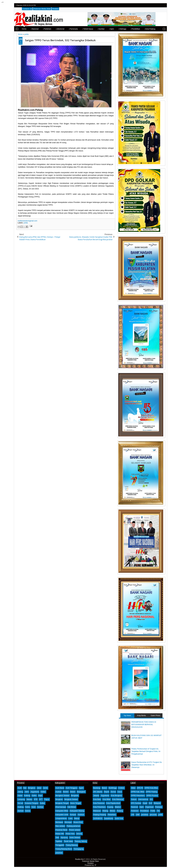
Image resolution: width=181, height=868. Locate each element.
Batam (73, 792)
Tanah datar (68, 841)
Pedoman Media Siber (42, 9)
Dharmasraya (61, 807)
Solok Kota (119, 818)
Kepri (40, 796)
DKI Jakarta (98, 792)
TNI (158, 811)
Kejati (145, 803)
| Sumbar (92, 29)
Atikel (133, 788)
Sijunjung (64, 838)
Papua (47, 799)
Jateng (20, 792)
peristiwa (145, 815)
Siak (57, 838)
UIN (133, 815)
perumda (153, 815)
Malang (105, 811)
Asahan (58, 792)
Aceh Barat (60, 788)
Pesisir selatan (75, 830)
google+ (160, 5)
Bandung (97, 788)
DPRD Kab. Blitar (138, 792)
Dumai (113, 792)
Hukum (134, 799)
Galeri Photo (155, 716)
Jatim (27, 792)
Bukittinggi (113, 788)
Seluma (79, 834)
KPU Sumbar (136, 803)
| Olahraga (113, 29)
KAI (151, 799)
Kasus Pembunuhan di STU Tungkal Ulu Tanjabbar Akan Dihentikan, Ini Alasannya (147, 765)
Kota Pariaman (99, 803)
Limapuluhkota (61, 818)
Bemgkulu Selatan (62, 796)
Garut (120, 792)
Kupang (110, 807)
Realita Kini (79, 859)
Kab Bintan (72, 807)
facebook (156, 5)
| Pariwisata (64, 29)
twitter (152, 5)
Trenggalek (60, 845)
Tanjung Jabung (81, 841)
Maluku (29, 799)
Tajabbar (59, 841)
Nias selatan (60, 826)
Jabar (39, 788)
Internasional (143, 799)
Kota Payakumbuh (113, 803)
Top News (127, 716)
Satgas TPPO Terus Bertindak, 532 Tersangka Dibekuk (60, 40)
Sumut (28, 811)
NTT (41, 799)
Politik (153, 811)
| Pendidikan (126, 29)
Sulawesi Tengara (31, 803)
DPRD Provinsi (152, 796)
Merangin (68, 822)
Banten (66, 792)
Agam (81, 788)
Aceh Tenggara (71, 788)
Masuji (77, 818)
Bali (25, 788)
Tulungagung (79, 849)
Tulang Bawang (72, 845)
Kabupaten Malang (77, 811)
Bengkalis (75, 796)
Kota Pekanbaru (99, 807)
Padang (120, 811)
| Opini (103, 29)
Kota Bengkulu (116, 796)
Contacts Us (27, 9)
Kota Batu (97, 799)
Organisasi (149, 807)
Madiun (118, 807)
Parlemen (135, 811)
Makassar (97, 811)
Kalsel (20, 796)
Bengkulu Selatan (71, 799)
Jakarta (96, 796)
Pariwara (159, 807)
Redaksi (55, 9)
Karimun (81, 815)
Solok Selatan (75, 838)
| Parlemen (38, 29)
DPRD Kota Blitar (151, 788)
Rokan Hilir (60, 834)
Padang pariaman (73, 826)
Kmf (150, 803)
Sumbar (40, 807)
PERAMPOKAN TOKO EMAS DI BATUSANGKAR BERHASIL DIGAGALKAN (144, 725)
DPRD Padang (152, 792)
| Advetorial (51, 29)
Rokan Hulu (70, 834)
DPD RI (140, 788)
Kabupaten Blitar (62, 811)
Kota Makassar (118, 799)
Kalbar (43, 792)
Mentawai (59, 822)
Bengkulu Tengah (62, 803)
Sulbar (42, 803)
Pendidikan (144, 811)
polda (26, 223)
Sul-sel (20, 803)
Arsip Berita (141, 716)
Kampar (73, 815)
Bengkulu (32, 788)
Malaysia (157, 803)
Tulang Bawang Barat (64, 849)
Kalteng (27, 796)
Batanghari (81, 792)
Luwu (70, 818)
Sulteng (21, 807)
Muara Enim (78, 822)
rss (163, 5)
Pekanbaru (112, 815)
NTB (36, 799)
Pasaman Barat (61, 830)
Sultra (28, 807)
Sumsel (21, 811)
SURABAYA (98, 818)
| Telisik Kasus (79, 29)
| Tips (153, 29)
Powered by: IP (90, 865)
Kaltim (34, 796)
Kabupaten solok (62, 815)
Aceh (20, 788)
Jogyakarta (35, 792)
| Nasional (26, 29)
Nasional (134, 807)
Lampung (21, 799)
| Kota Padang (141, 29)
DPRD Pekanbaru (138, 796)
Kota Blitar (107, 799)
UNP (138, 815)
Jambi (45, 788)
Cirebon (121, 788)
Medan (112, 811)
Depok (107, 792)
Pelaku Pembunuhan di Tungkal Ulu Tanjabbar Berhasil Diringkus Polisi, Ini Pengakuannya (146, 751)
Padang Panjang (100, 815)
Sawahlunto (109, 818)
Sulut (33, 807)
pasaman (59, 853)
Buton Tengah (76, 803)
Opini (142, 807)
